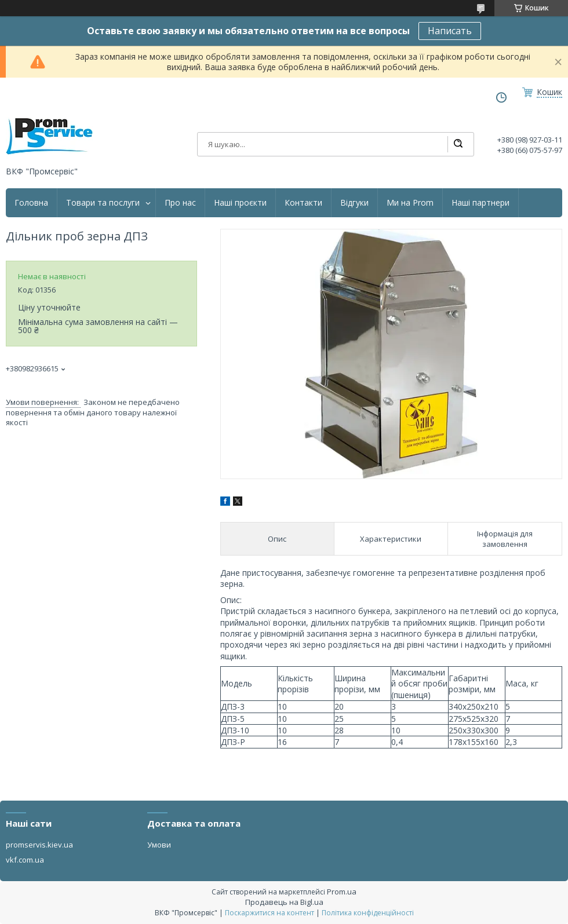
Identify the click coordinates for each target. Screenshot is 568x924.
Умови (159, 845)
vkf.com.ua (25, 860)
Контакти (303, 203)
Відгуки (354, 203)
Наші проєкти (240, 203)
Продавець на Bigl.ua (284, 902)
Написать (450, 31)
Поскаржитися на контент (270, 913)
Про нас (180, 203)
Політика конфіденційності (368, 913)
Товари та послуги (103, 203)
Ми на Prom (410, 203)
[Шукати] (458, 144)
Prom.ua (342, 892)
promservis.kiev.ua (39, 845)
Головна (31, 203)
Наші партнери (480, 203)
